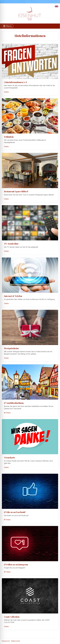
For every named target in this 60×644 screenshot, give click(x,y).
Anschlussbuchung (15, 403)
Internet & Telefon (13, 296)
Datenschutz (16, 641)
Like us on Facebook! (16, 512)
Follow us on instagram (17, 565)
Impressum (6, 641)
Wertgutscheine (12, 348)
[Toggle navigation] (8, 26)
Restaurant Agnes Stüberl (16, 191)
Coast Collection (12, 617)
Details (7, 92)
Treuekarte (10, 458)
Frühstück (9, 137)
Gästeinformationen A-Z (15, 82)
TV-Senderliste (11, 244)
